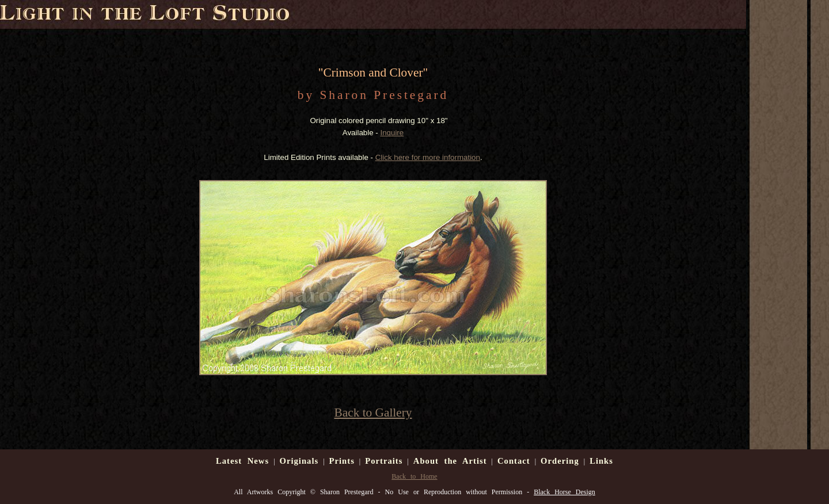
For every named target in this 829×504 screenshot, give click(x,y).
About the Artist (450, 461)
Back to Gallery (373, 413)
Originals (299, 461)
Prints (342, 461)
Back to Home (414, 476)
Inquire (392, 133)
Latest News (242, 461)
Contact (514, 461)
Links (601, 461)
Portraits (384, 461)
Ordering (560, 461)
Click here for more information (428, 157)
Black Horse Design (564, 492)
